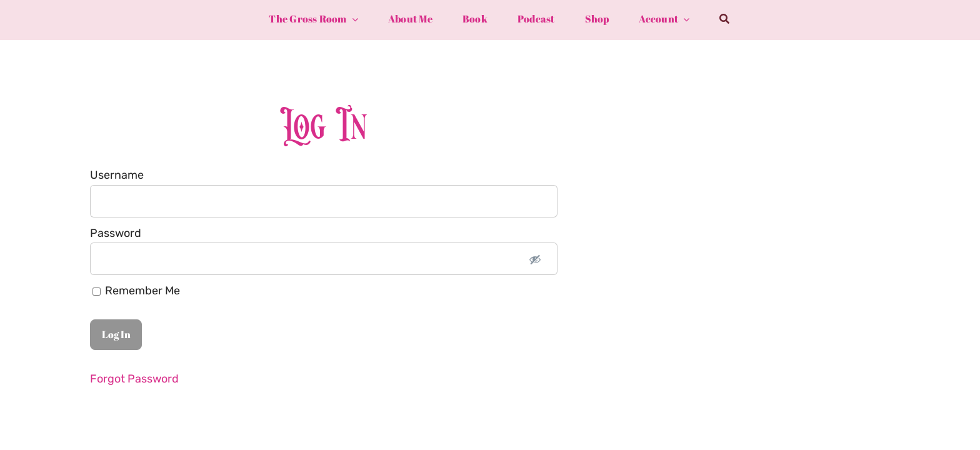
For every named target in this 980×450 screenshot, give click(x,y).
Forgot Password (134, 379)
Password (116, 233)
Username (117, 175)
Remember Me (136, 291)
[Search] (724, 20)
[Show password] (535, 259)
